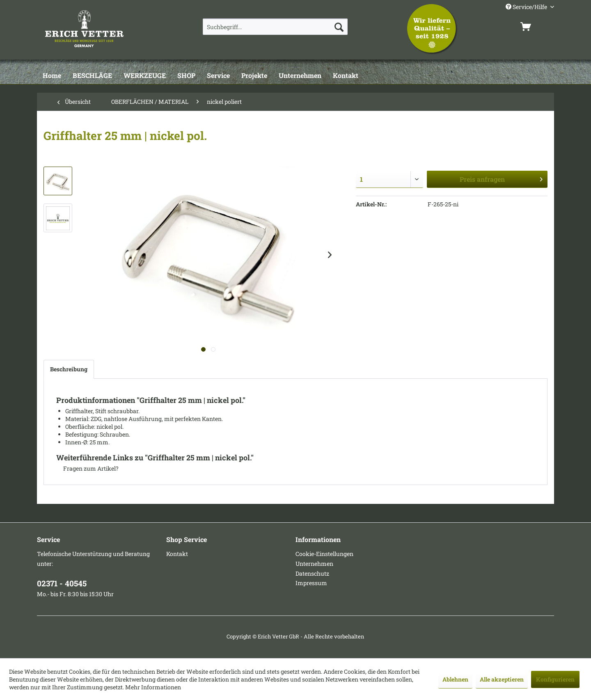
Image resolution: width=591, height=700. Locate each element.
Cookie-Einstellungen (324, 554)
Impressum (311, 583)
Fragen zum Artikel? (87, 468)
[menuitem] (275, 27)
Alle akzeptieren (502, 679)
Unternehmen (314, 564)
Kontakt (177, 554)
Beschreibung (69, 369)
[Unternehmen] (300, 76)
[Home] (52, 76)
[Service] (218, 76)
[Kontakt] (346, 76)
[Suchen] (339, 27)
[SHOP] (186, 76)
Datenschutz (312, 573)
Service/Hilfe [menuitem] (527, 7)
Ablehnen (455, 679)
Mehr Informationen (153, 687)
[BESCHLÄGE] (92, 76)
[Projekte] (254, 76)
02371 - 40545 (62, 583)
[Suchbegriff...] (275, 27)
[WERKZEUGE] (145, 76)
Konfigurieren (555, 679)
